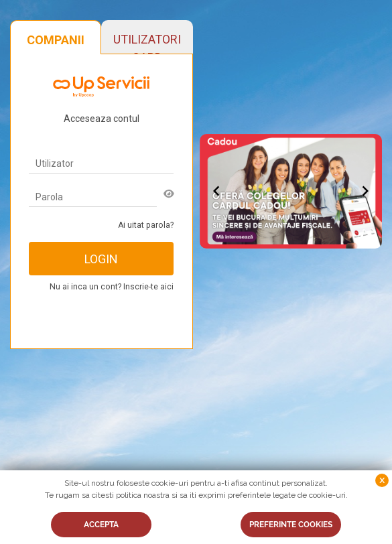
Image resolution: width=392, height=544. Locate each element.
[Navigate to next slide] (365, 191)
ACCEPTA (101, 525)
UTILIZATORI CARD (147, 43)
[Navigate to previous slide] (216, 191)
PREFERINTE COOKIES (291, 525)
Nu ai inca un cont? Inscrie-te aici (112, 287)
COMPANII (56, 40)
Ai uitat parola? (146, 225)
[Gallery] (291, 192)
